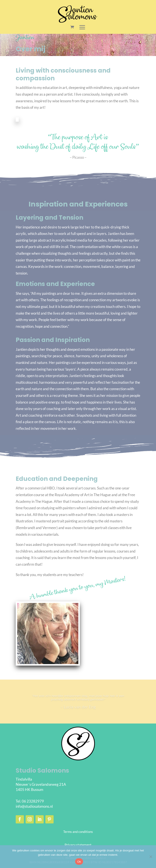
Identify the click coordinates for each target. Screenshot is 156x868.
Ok (79, 862)
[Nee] (151, 857)
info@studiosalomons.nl (34, 806)
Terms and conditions (78, 832)
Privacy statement (78, 845)
